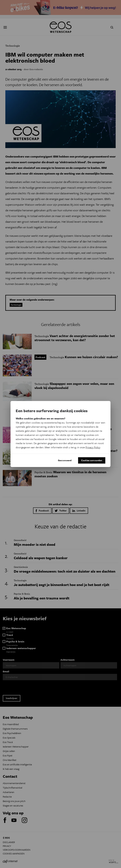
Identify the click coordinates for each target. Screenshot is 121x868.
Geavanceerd (65, 460)
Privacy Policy (93, 447)
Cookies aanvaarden (92, 460)
